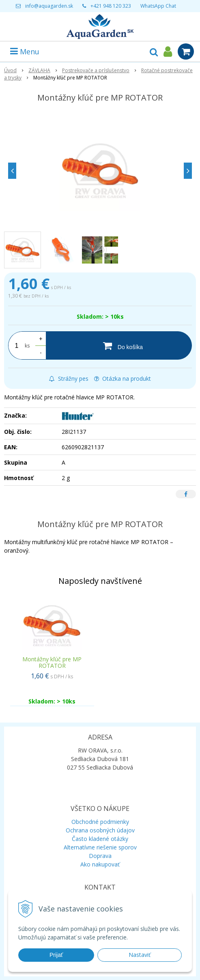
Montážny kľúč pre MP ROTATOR (52, 662)
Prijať (56, 955)
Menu (25, 51)
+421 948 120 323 (111, 6)
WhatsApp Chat (158, 6)
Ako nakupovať (100, 864)
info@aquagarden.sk (49, 6)
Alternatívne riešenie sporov (100, 847)
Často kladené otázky (100, 839)
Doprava (100, 856)
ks (27, 346)
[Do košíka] (119, 345)
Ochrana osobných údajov (100, 830)
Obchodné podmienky (100, 822)
